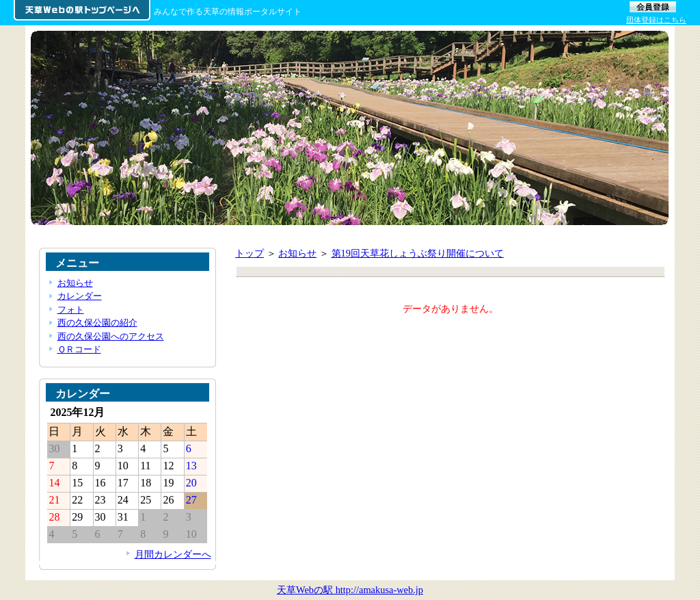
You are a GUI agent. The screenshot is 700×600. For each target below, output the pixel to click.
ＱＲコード (79, 349)
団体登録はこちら (656, 20)
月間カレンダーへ (173, 554)
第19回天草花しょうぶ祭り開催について (418, 253)
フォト (71, 310)
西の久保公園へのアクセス (111, 336)
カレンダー (80, 296)
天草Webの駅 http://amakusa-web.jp (350, 590)
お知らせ (297, 253)
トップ (250, 253)
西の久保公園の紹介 (97, 323)
